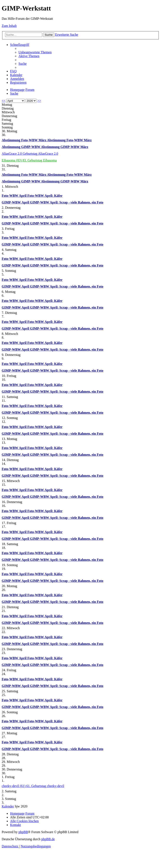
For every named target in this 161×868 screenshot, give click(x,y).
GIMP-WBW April (16, 202)
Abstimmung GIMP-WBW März (64, 147)
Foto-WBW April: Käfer (45, 196)
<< (4, 101)
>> (39, 101)
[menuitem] (35, 52)
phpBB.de (48, 839)
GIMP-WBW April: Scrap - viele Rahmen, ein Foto (67, 202)
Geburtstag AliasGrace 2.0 (40, 154)
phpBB (23, 832)
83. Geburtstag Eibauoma (40, 160)
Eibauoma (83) (12, 160)
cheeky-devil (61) (14, 786)
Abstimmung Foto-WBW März (24, 140)
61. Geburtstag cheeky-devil (45, 786)
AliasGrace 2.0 (12, 154)
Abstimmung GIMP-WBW (21, 147)
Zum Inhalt (9, 26)
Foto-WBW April (14, 196)
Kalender (8, 806)
